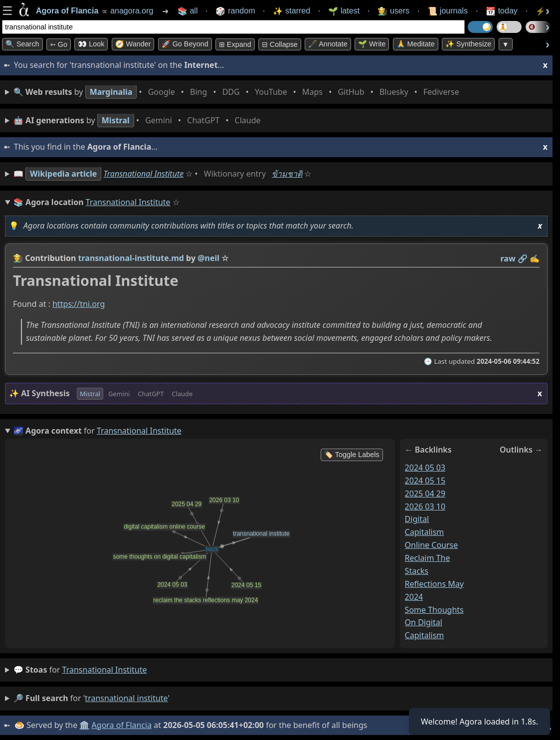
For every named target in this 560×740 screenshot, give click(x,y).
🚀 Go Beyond (185, 44)
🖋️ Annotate (328, 44)
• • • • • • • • (238, 92)
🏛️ (84, 725)
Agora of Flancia (122, 725)
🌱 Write (372, 44)
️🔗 (523, 258)
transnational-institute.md (131, 258)
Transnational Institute (144, 174)
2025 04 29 (425, 493)
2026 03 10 (425, 506)
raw (508, 258)
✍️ (535, 258)
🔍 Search (22, 44)
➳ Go (59, 44)
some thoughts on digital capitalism (434, 623)
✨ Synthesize (468, 44)
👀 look (91, 44)
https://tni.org (79, 304)
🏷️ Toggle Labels (352, 455)
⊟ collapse (280, 44)
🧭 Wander (133, 44)
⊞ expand (235, 44)
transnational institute (105, 670)
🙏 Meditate (416, 44)
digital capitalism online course (432, 532)
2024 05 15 (425, 481)
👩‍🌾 (18, 258)
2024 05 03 (425, 468)
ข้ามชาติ (287, 174)
